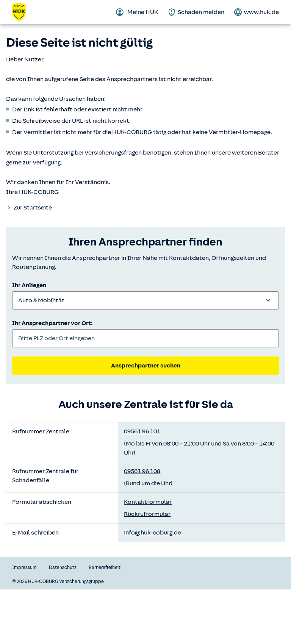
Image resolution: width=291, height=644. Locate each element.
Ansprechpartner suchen (146, 366)
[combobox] (145, 300)
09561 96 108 (142, 471)
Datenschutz (63, 567)
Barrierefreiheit (105, 567)
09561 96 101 (142, 431)
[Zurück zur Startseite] (23, 12)
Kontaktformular (148, 502)
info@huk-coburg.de (153, 533)
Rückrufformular (147, 514)
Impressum (24, 567)
